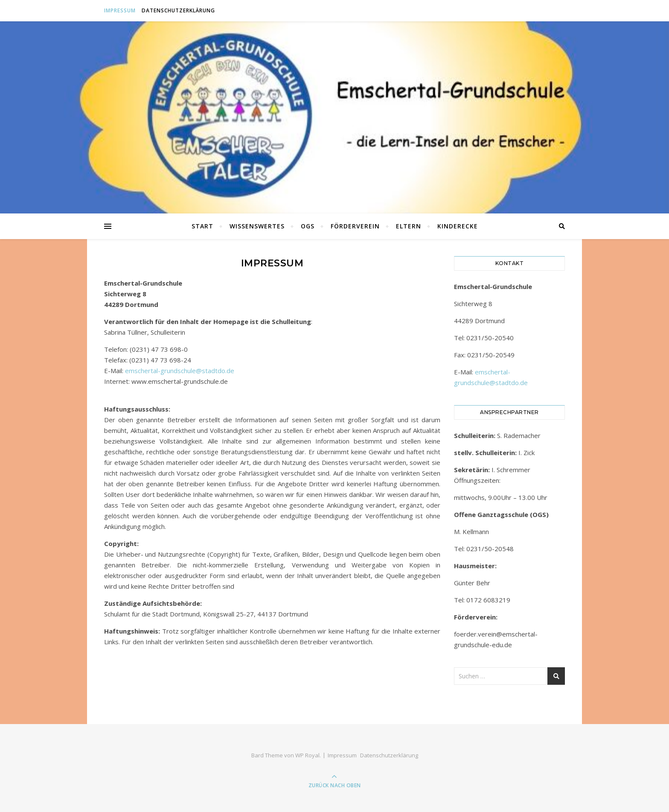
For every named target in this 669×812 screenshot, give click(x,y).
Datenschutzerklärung (178, 10)
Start (202, 226)
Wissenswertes (257, 226)
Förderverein (355, 226)
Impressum (120, 10)
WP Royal (307, 755)
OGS (308, 226)
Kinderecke (458, 226)
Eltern (409, 226)
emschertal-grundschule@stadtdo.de (180, 371)
